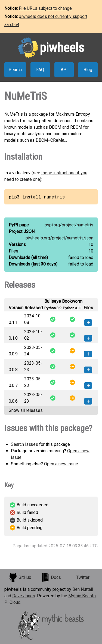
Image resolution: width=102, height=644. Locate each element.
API (64, 70)
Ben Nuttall (83, 589)
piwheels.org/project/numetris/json (59, 238)
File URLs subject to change (45, 8)
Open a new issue (61, 464)
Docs (51, 577)
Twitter (83, 577)
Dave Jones (24, 596)
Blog (88, 70)
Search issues (24, 444)
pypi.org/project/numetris (69, 225)
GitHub (20, 577)
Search (15, 70)
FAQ (40, 70)
